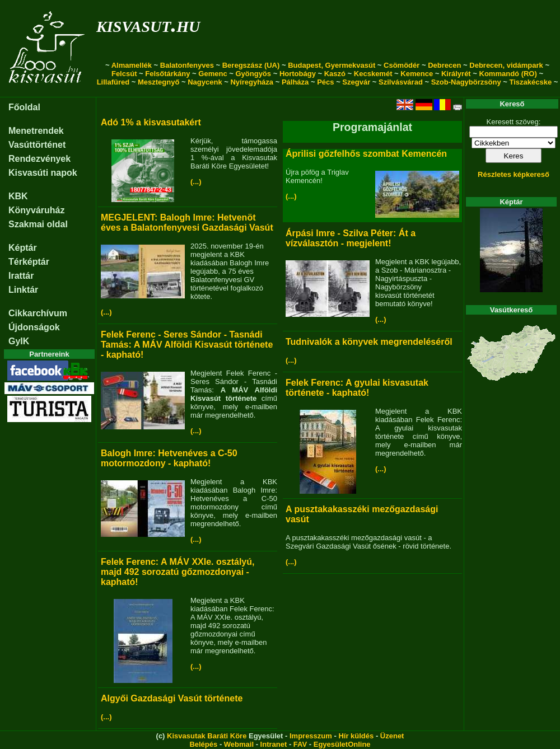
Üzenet (392, 736)
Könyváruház (36, 210)
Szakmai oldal (38, 224)
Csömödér (402, 65)
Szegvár (356, 82)
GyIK (19, 341)
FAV (300, 744)
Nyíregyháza (252, 82)
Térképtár (29, 262)
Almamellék (132, 65)
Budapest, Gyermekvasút (332, 65)
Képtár (23, 248)
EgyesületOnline (342, 744)
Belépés (203, 744)
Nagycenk (205, 82)
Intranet (274, 744)
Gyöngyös (253, 74)
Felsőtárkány (167, 74)
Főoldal (24, 107)
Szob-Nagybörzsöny (466, 82)
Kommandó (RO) (508, 74)
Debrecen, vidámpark (506, 65)
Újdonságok (34, 327)
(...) (196, 182)
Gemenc (213, 74)
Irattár (21, 276)
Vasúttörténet (37, 145)
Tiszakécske (530, 82)
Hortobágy (298, 74)
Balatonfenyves (187, 65)
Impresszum (311, 736)
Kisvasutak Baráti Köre (207, 736)
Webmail (239, 744)
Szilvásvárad (401, 82)
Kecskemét (373, 74)
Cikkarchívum (38, 313)
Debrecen (444, 65)
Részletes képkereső (514, 174)
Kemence (417, 74)
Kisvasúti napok (43, 173)
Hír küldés (356, 736)
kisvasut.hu (148, 24)
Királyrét (456, 74)
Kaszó (335, 74)
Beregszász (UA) (251, 65)
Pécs (325, 82)
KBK (18, 196)
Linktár (23, 290)
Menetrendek (36, 131)
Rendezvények (39, 159)
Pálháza (295, 82)
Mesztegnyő (158, 82)
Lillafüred (113, 82)
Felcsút (124, 74)
